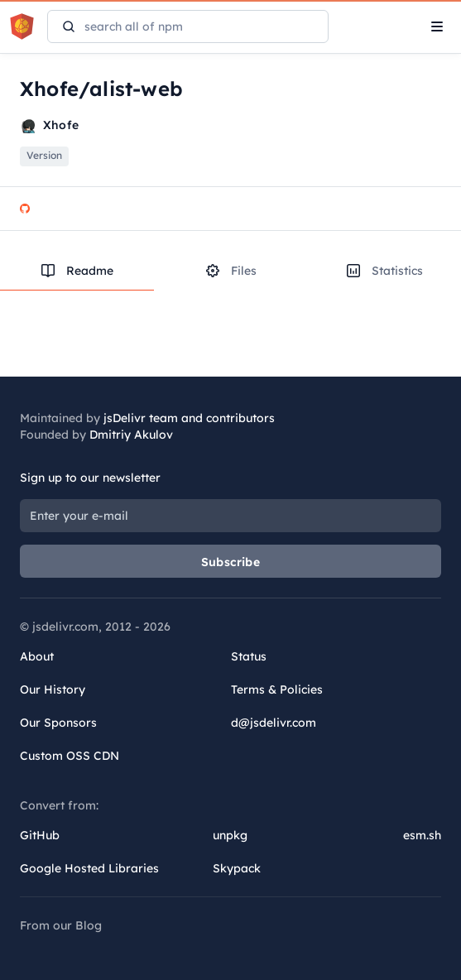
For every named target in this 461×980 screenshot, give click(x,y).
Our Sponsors (58, 723)
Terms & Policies (277, 689)
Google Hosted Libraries (89, 868)
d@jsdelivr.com (274, 723)
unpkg (230, 835)
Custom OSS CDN (70, 756)
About (37, 656)
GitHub (40, 835)
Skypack (237, 868)
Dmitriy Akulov (131, 435)
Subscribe (230, 562)
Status (249, 656)
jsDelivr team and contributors (189, 418)
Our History (53, 689)
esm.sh (422, 835)
